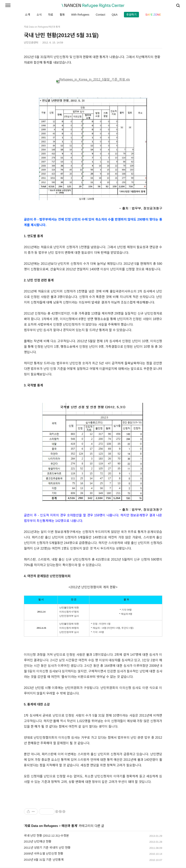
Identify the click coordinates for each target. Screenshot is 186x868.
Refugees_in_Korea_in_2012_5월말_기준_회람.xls (93, 79)
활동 (62, 15)
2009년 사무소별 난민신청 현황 (44, 853)
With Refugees (80, 15)
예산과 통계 (69, 826)
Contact (100, 15)
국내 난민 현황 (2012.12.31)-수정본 (47, 836)
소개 (27, 15)
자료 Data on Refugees (41, 826)
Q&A (115, 15)
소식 (39, 15)
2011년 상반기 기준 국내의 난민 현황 (47, 848)
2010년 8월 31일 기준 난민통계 (44, 860)
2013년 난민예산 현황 (38, 841)
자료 (51, 15)
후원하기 (131, 15)
